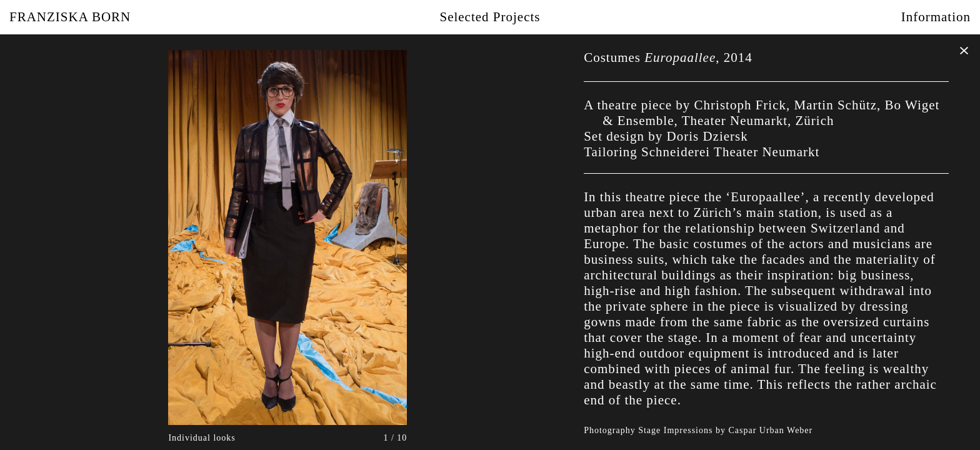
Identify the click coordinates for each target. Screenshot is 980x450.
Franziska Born (70, 17)
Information (936, 17)
